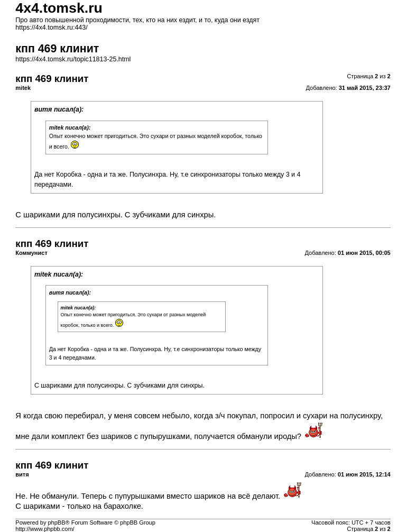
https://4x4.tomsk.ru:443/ (51, 27)
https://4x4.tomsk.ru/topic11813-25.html (73, 59)
